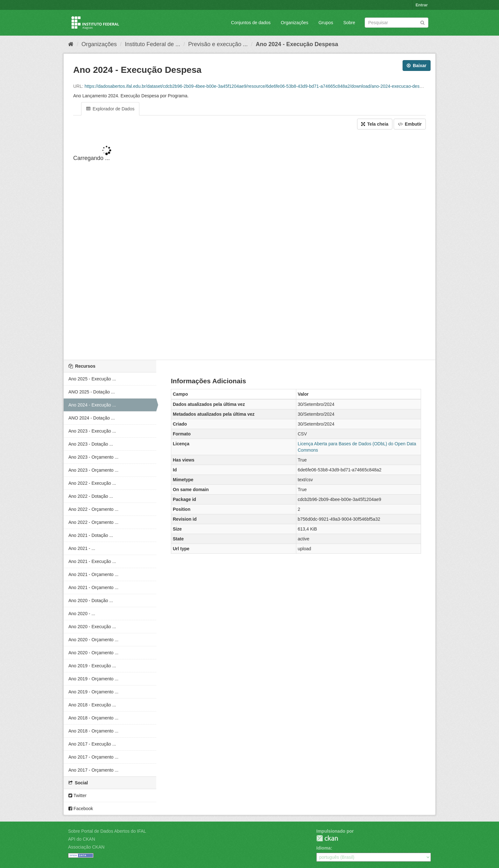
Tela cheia (375, 124)
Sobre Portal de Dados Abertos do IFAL (107, 831)
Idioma (323, 848)
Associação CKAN (86, 847)
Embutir (410, 124)
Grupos (326, 23)
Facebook (81, 809)
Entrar (422, 5)
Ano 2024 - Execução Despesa (297, 44)
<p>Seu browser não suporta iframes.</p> (250, 245)
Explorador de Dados (110, 109)
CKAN (327, 838)
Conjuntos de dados (251, 23)
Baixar (417, 66)
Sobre (349, 23)
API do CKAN (82, 839)
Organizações (294, 23)
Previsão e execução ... (218, 44)
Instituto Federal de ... (152, 44)
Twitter (77, 795)
